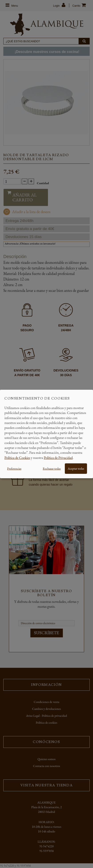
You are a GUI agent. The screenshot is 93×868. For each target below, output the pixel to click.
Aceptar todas (76, 468)
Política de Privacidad (58, 458)
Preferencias (14, 468)
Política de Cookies (17, 458)
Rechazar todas (52, 468)
